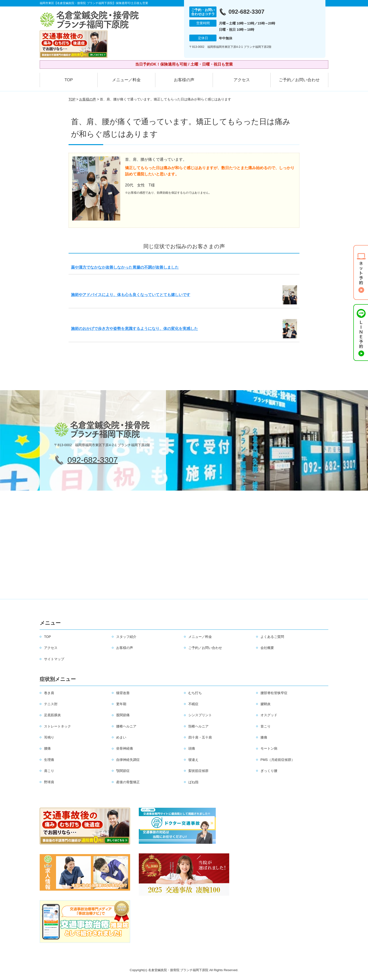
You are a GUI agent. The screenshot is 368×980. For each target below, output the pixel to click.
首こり (266, 726)
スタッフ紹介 (126, 637)
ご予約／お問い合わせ (299, 80)
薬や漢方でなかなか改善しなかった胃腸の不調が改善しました (125, 267)
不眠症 (193, 704)
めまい (121, 737)
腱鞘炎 (266, 704)
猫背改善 (123, 693)
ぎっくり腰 (269, 771)
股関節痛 (123, 715)
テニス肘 (51, 704)
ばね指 (193, 782)
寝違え (193, 760)
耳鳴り (49, 737)
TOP (69, 80)
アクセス (242, 80)
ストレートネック (57, 726)
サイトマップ (54, 659)
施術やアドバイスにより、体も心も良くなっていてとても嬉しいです (131, 295)
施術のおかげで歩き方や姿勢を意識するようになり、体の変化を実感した (134, 329)
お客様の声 (184, 80)
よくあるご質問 (272, 637)
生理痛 (49, 760)
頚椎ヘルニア (198, 726)
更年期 (121, 704)
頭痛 (192, 748)
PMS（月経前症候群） (278, 760)
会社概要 (267, 648)
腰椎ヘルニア (126, 726)
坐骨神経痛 (125, 748)
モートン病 (269, 748)
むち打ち (195, 693)
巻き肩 (49, 693)
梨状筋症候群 (198, 771)
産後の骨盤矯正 (128, 782)
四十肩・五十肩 (200, 737)
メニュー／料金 (126, 80)
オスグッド (269, 715)
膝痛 (264, 737)
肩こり (49, 771)
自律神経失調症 (128, 760)
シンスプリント (200, 715)
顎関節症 (123, 771)
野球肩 (49, 782)
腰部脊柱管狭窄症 (274, 693)
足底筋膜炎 (52, 715)
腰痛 (47, 748)
